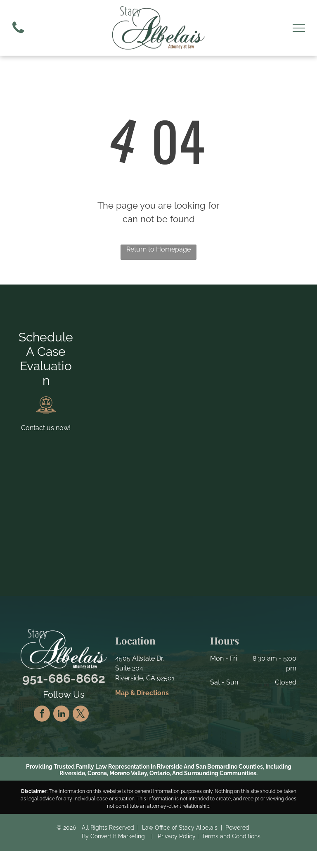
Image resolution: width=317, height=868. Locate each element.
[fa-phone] (18, 35)
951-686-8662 (64, 679)
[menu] (299, 28)
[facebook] (42, 715)
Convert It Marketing (118, 836)
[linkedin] (61, 715)
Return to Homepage (158, 249)
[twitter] (81, 715)
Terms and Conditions (231, 836)
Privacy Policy (177, 836)
